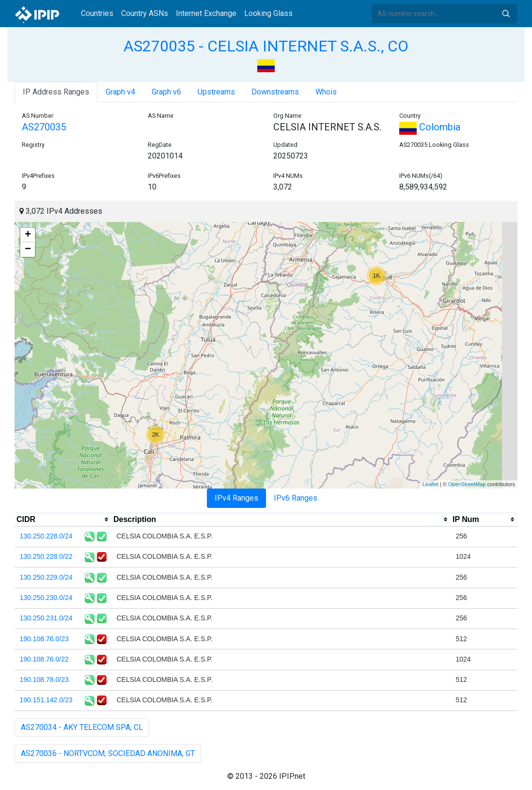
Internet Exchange (206, 13)
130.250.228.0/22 (46, 556)
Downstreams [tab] (275, 92)
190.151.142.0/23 (46, 700)
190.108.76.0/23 (44, 639)
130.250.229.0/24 (46, 577)
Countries (97, 13)
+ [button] (28, 235)
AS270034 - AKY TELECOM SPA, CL (82, 727)
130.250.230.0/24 (46, 598)
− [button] (28, 250)
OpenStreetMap (467, 484)
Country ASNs (145, 13)
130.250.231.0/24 (46, 618)
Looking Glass (268, 13)
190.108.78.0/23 (44, 679)
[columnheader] (63, 520)
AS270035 (44, 127)
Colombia (430, 127)
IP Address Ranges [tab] (56, 92)
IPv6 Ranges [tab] (296, 498)
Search (506, 14)
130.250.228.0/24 (46, 536)
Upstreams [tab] (216, 92)
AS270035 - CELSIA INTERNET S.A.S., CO (266, 46)
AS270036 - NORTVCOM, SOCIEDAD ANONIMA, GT (108, 753)
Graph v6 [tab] (166, 92)
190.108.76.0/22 (44, 659)
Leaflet (430, 484)
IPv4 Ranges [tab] (236, 498)
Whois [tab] (326, 92)
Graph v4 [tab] (120, 92)
